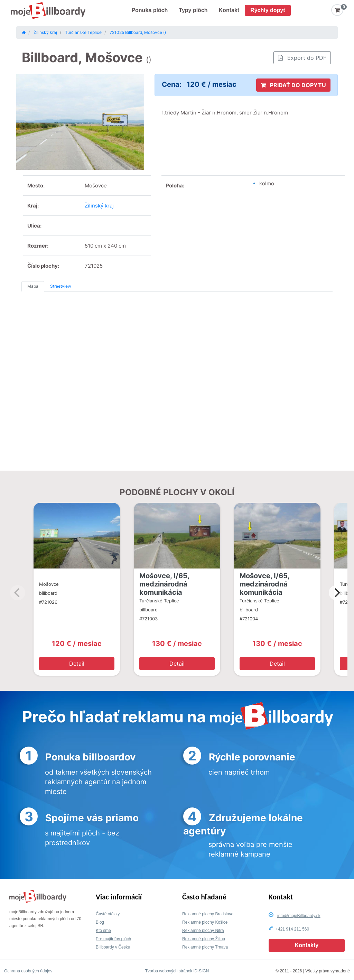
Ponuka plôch (150, 10)
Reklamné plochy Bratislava (208, 914)
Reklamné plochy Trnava (205, 947)
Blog (100, 922)
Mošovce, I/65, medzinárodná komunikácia (164, 584)
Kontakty (307, 945)
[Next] (336, 593)
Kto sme (103, 931)
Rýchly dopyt (268, 10)
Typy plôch (193, 10)
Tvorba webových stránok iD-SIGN (177, 971)
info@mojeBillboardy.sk (299, 916)
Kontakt (229, 10)
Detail (77, 664)
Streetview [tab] (61, 286)
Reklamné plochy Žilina (204, 939)
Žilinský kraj (99, 206)
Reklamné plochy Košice (205, 922)
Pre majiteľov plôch (113, 939)
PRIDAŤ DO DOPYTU (293, 85)
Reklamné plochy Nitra (203, 931)
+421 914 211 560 (292, 929)
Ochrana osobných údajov (28, 971)
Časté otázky (108, 914)
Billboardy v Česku (113, 947)
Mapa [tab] (33, 286)
